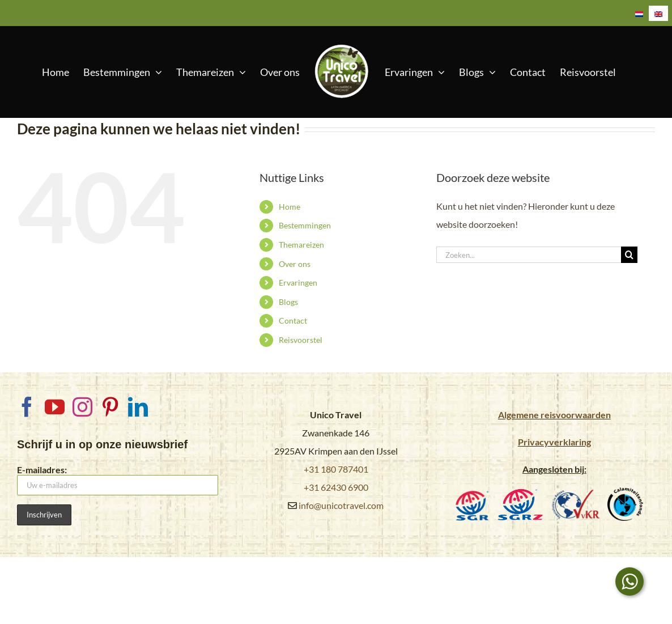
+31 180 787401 (336, 469)
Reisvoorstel (301, 340)
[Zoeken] (629, 255)
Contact (293, 321)
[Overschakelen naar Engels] (658, 13)
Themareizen (301, 245)
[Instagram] (82, 407)
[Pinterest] (110, 407)
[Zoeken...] (529, 255)
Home (290, 207)
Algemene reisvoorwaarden (554, 415)
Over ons (295, 264)
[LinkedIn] (138, 407)
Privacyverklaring (554, 442)
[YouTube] (55, 407)
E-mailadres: (118, 480)
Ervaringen (298, 283)
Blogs (288, 302)
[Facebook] (27, 407)
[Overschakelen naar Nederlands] (639, 13)
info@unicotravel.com (341, 505)
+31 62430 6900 (336, 487)
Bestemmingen (305, 225)
